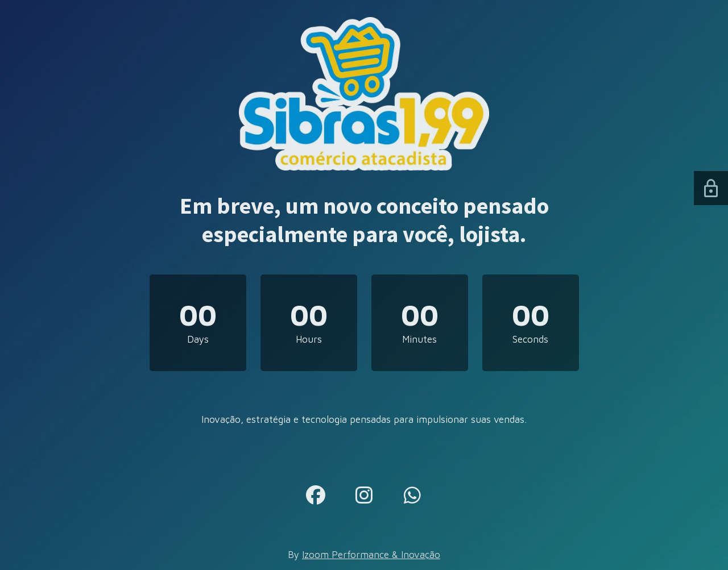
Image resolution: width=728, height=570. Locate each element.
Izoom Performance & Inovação (371, 555)
